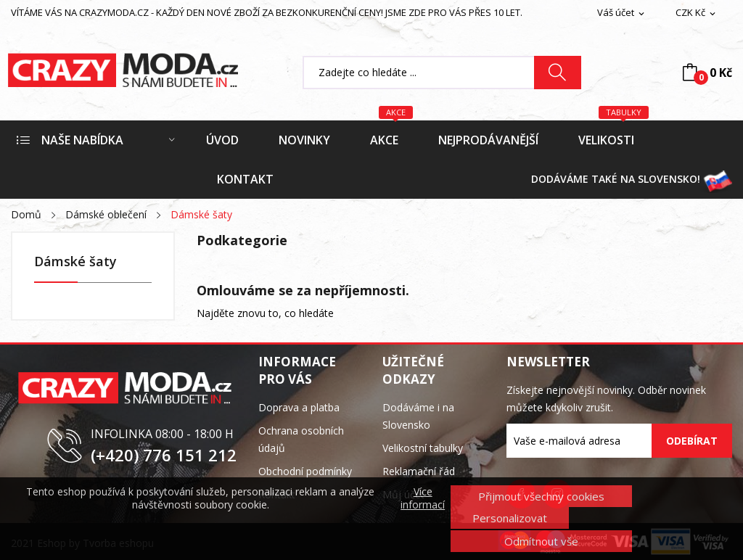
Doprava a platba (299, 407)
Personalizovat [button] (510, 518)
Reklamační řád (419, 471)
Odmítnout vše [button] (541, 541)
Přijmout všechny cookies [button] (541, 496)
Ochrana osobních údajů (301, 439)
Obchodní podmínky (305, 471)
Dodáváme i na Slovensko (418, 416)
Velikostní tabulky (423, 448)
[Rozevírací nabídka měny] (697, 13)
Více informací (423, 498)
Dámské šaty (75, 262)
